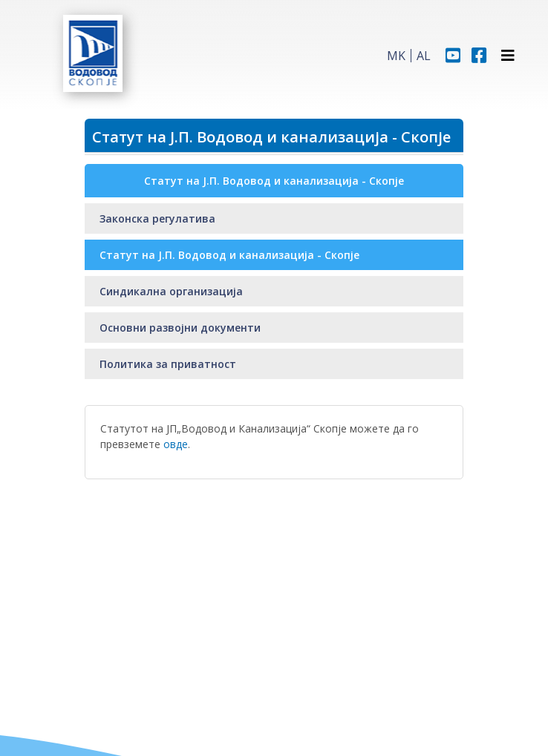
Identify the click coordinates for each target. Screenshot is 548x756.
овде (176, 444)
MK (396, 56)
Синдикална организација (171, 291)
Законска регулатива (157, 218)
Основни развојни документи (180, 328)
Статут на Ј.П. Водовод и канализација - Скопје (229, 255)
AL (424, 56)
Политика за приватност (168, 364)
